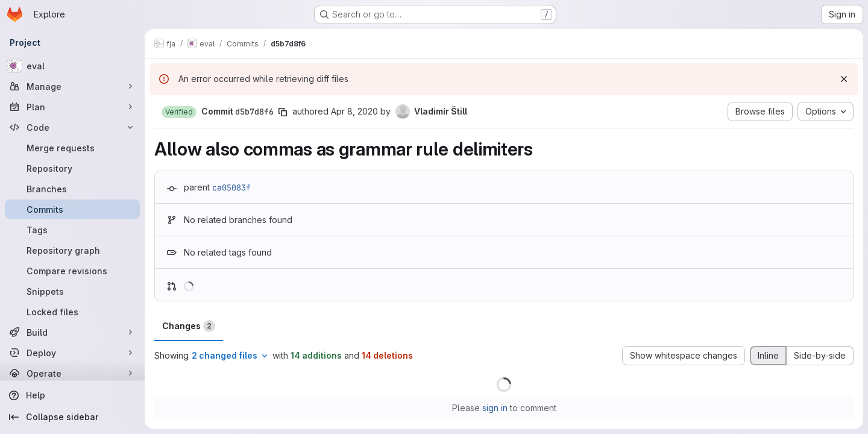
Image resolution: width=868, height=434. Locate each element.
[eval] (72, 66)
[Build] (72, 332)
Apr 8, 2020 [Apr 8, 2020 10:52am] (354, 111)
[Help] (72, 395)
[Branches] (72, 189)
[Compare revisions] (72, 271)
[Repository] (72, 168)
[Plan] (72, 107)
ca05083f (231, 187)
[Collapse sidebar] (72, 417)
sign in (495, 408)
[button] (179, 112)
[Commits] (72, 209)
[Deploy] (72, 353)
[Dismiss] (844, 79)
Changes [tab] (189, 326)
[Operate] (72, 373)
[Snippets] (72, 291)
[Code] (72, 127)
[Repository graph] (72, 250)
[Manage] (72, 86)
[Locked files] (72, 312)
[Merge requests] (72, 148)
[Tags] (72, 230)
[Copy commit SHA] (283, 112)
